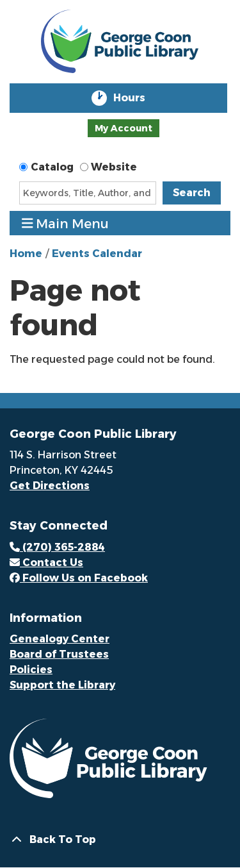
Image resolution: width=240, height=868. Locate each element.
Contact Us (46, 563)
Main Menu (66, 223)
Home (26, 254)
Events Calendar (97, 254)
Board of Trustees (59, 654)
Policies (31, 670)
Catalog (52, 167)
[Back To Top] (120, 840)
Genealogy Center (60, 639)
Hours (138, 98)
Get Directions (50, 486)
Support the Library (62, 685)
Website (114, 167)
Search (192, 193)
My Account (124, 128)
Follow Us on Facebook (79, 578)
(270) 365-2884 (57, 547)
